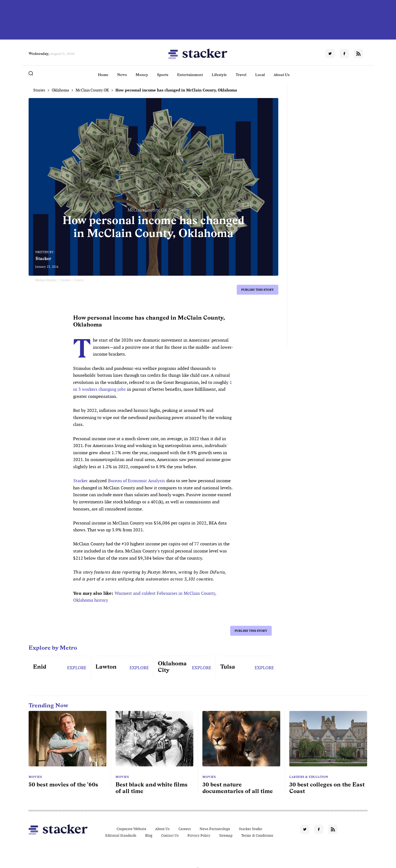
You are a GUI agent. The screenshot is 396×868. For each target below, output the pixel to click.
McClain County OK (92, 90)
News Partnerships (215, 829)
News (122, 75)
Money (142, 75)
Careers (185, 829)
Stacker (43, 259)
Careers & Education (309, 777)
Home (103, 75)
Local (260, 75)
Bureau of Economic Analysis (137, 481)
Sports (163, 75)
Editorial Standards (121, 835)
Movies (35, 777)
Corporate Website (131, 829)
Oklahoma (60, 90)
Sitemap (226, 835)
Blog (149, 835)
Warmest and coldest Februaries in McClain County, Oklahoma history (145, 597)
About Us (282, 75)
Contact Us (170, 835)
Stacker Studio (251, 829)
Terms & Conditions (257, 835)
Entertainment (190, 75)
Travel (241, 75)
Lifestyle (219, 75)
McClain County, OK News (153, 210)
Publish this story (258, 290)
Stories (39, 90)
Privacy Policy (199, 835)
